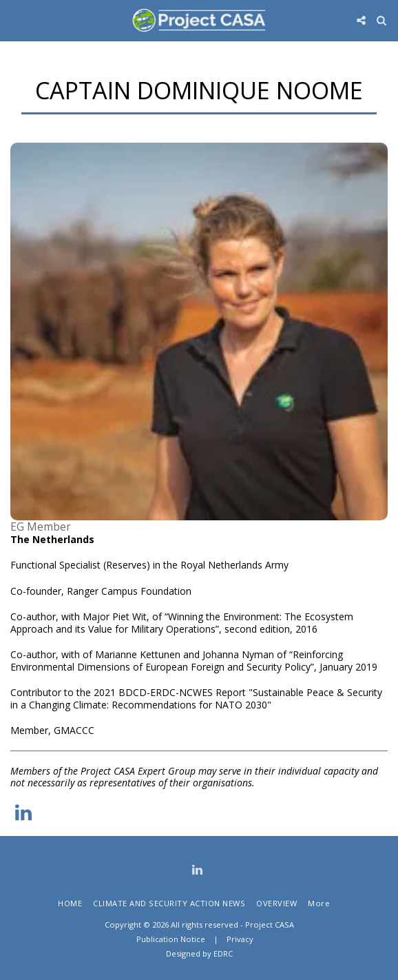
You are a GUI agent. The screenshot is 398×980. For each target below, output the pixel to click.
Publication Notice (171, 939)
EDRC (223, 953)
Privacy (240, 939)
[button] (15, 20)
